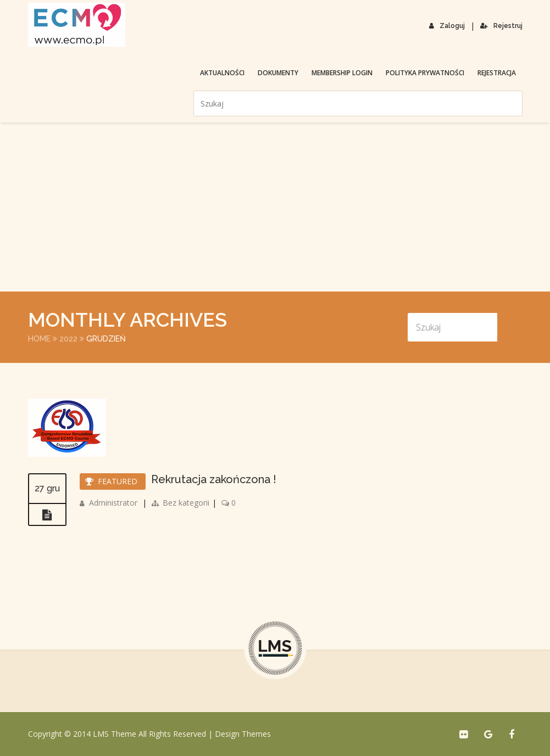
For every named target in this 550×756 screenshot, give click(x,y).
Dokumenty (278, 73)
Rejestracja (497, 73)
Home (39, 339)
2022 (68, 339)
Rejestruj (501, 26)
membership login (342, 73)
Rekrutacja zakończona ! (214, 479)
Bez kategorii (186, 503)
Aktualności (222, 73)
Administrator (113, 503)
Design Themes (243, 734)
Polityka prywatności (425, 73)
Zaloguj (447, 26)
